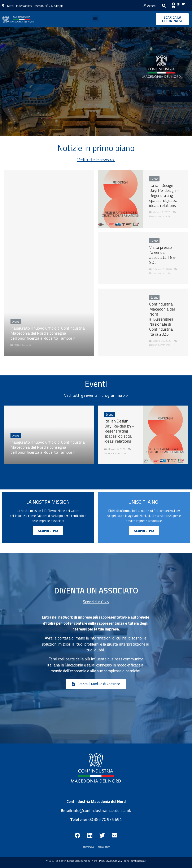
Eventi (16, 436)
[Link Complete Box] (49, 263)
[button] (164, 6)
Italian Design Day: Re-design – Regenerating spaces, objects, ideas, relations (119, 431)
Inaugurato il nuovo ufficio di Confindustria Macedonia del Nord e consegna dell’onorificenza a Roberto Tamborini (48, 447)
